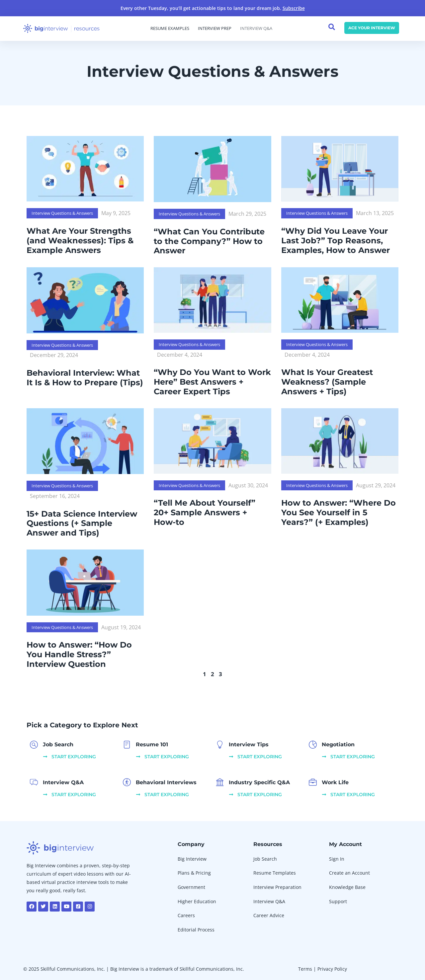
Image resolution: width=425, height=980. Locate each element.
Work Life (335, 782)
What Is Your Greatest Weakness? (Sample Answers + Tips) (327, 382)
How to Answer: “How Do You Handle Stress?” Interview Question (79, 654)
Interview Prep (215, 28)
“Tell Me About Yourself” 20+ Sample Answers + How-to (205, 512)
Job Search (58, 744)
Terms (305, 969)
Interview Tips (249, 744)
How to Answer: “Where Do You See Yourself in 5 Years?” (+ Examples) (339, 512)
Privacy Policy (332, 969)
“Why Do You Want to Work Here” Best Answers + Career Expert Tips (212, 382)
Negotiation (338, 744)
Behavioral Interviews (166, 782)
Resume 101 (152, 744)
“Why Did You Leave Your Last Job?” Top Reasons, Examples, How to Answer (336, 241)
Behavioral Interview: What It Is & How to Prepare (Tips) (85, 378)
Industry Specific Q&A (259, 782)
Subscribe (294, 8)
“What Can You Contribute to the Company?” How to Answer (209, 241)
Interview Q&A (256, 28)
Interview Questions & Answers (62, 213)
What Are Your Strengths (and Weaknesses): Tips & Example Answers (80, 241)
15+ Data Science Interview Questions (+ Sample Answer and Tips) (82, 523)
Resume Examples (170, 28)
